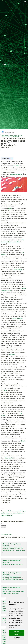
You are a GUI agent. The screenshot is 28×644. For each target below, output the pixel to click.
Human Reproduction (16, 174)
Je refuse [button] (17, 634)
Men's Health (9, 458)
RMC (5, 390)
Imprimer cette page (8, 133)
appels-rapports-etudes (11, 135)
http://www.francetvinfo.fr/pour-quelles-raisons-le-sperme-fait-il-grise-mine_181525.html (14, 513)
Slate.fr (23, 441)
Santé (3, 135)
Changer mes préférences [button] (17, 638)
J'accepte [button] (17, 631)
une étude (16, 166)
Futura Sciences (17, 318)
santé (10, 208)
